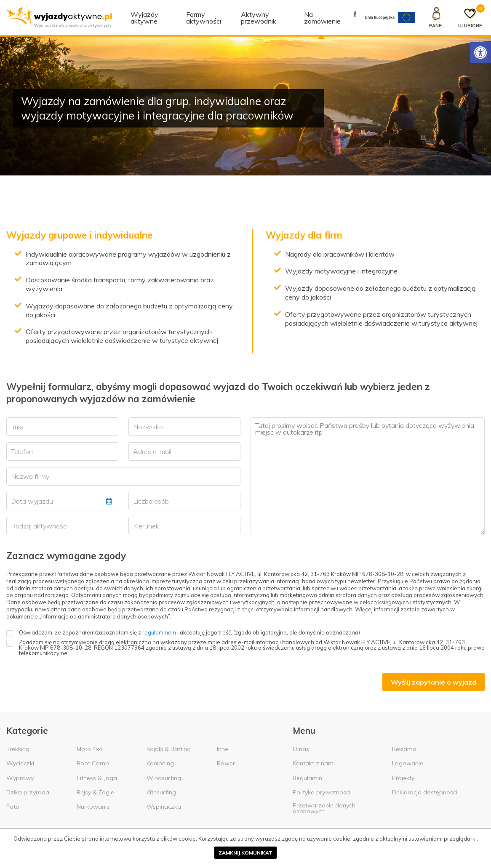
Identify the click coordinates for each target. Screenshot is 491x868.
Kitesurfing (161, 792)
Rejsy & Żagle (95, 792)
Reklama (404, 749)
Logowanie (408, 763)
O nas (301, 749)
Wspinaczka (164, 807)
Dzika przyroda (28, 792)
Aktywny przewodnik (259, 18)
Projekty (403, 778)
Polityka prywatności (322, 792)
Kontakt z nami (314, 763)
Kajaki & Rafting (169, 749)
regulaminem (159, 632)
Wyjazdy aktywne (144, 18)
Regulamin (307, 778)
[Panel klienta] (436, 18)
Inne (223, 749)
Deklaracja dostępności (425, 792)
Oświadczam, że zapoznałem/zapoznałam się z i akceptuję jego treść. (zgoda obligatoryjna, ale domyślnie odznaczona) (183, 633)
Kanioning (160, 763)
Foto (13, 807)
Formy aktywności (204, 18)
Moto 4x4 (89, 749)
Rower (226, 763)
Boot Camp (93, 763)
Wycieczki (20, 763)
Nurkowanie (93, 807)
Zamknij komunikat (245, 853)
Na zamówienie (322, 18)
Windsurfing (164, 778)
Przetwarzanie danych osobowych (324, 808)
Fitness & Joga (97, 778)
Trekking (18, 749)
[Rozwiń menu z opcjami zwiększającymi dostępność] (480, 53)
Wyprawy (20, 778)
